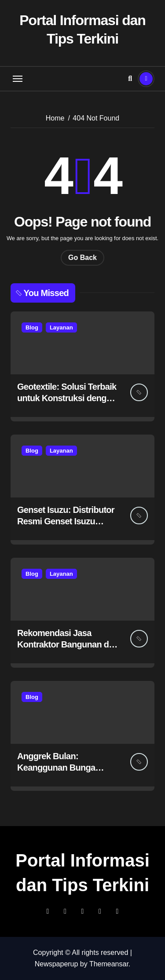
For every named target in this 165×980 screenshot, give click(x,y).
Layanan (61, 327)
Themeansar (109, 964)
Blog (32, 327)
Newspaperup (57, 964)
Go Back (82, 258)
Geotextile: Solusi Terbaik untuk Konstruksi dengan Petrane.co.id (67, 398)
